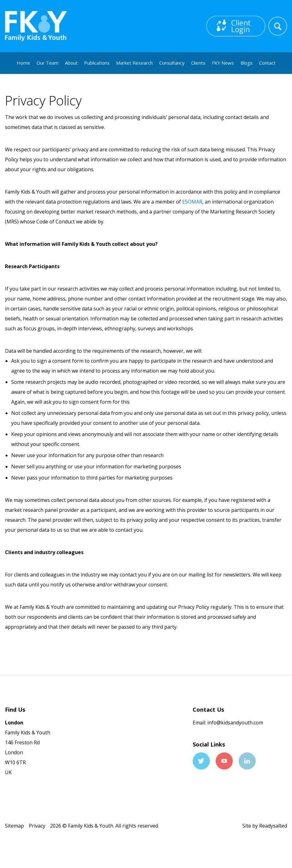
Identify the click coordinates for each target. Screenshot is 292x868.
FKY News (223, 63)
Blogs (247, 63)
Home (23, 63)
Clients (198, 63)
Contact (267, 63)
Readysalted (273, 826)
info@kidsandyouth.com (235, 723)
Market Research (134, 63)
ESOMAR (192, 202)
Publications (97, 63)
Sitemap (14, 826)
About (71, 63)
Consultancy (172, 63)
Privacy (37, 826)
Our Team (47, 63)
